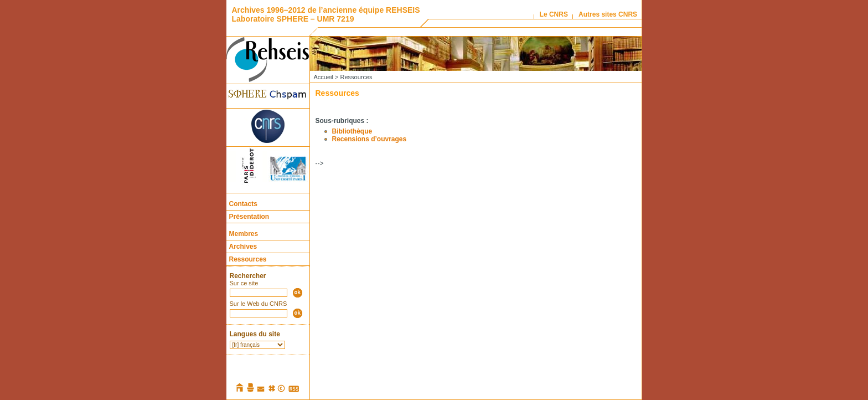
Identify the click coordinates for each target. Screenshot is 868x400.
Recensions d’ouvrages (370, 139)
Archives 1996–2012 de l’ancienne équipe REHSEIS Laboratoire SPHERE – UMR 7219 (326, 14)
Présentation (249, 217)
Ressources (248, 259)
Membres (244, 234)
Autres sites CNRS (608, 14)
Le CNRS (554, 14)
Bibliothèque (352, 131)
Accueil (324, 77)
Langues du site (255, 334)
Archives (243, 247)
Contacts (243, 204)
